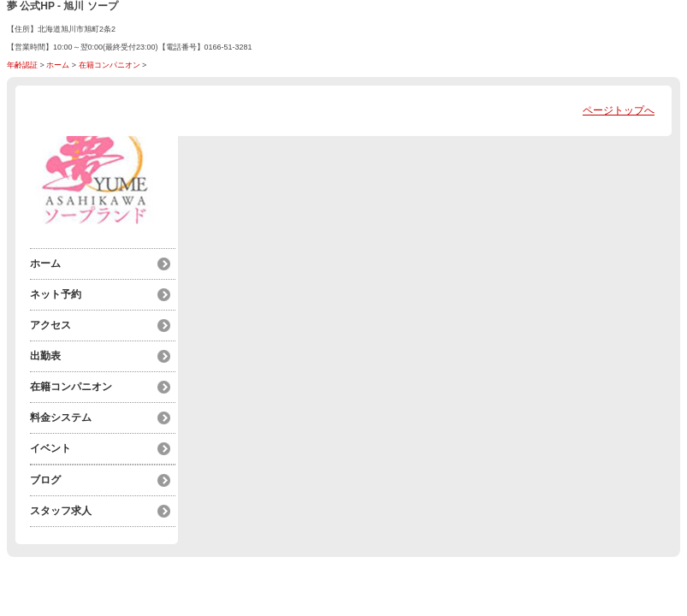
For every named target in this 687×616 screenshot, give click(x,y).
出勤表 (45, 356)
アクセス (50, 325)
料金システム (61, 418)
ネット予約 (56, 294)
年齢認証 (22, 65)
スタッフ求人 (61, 511)
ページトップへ (619, 110)
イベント (50, 448)
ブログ (45, 480)
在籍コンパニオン (110, 65)
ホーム (58, 65)
